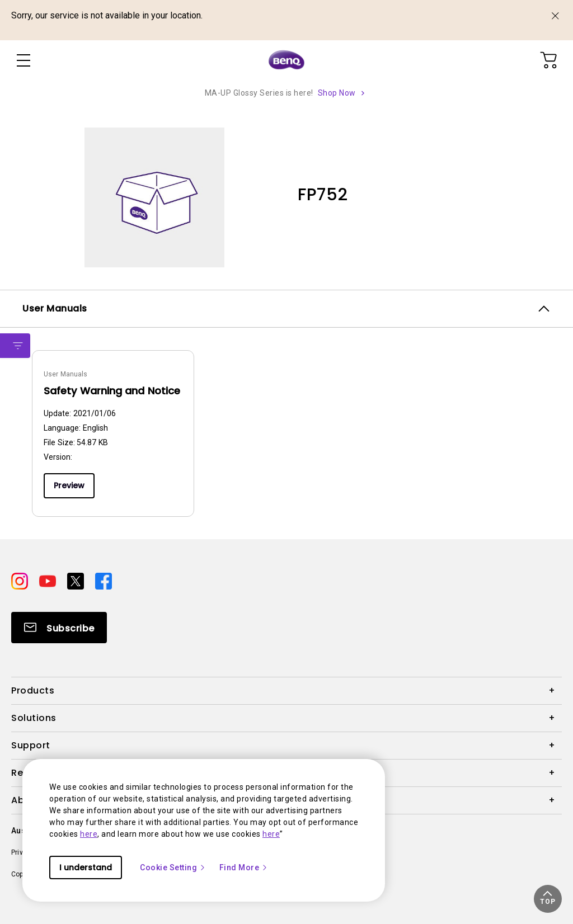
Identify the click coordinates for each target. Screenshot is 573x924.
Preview (69, 485)
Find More (244, 868)
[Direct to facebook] (104, 581)
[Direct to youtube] (49, 581)
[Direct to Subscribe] (59, 628)
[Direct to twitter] (77, 581)
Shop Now (337, 93)
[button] (548, 899)
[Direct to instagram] (21, 581)
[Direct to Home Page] (286, 60)
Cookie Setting (173, 868)
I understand (86, 868)
